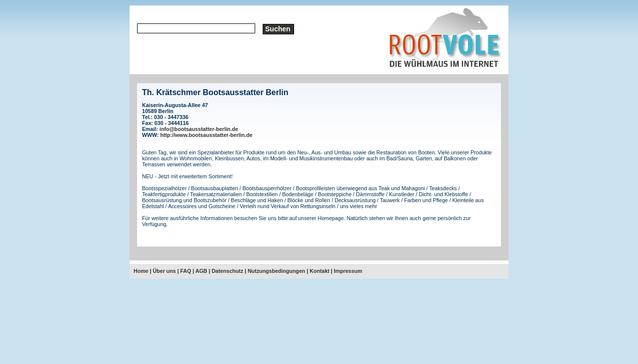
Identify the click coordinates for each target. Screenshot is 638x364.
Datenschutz (228, 271)
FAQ (186, 271)
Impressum (348, 271)
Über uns (164, 271)
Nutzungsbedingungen (276, 271)
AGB (201, 271)
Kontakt (319, 271)
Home (141, 271)
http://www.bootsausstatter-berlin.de (207, 135)
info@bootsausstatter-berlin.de (199, 129)
